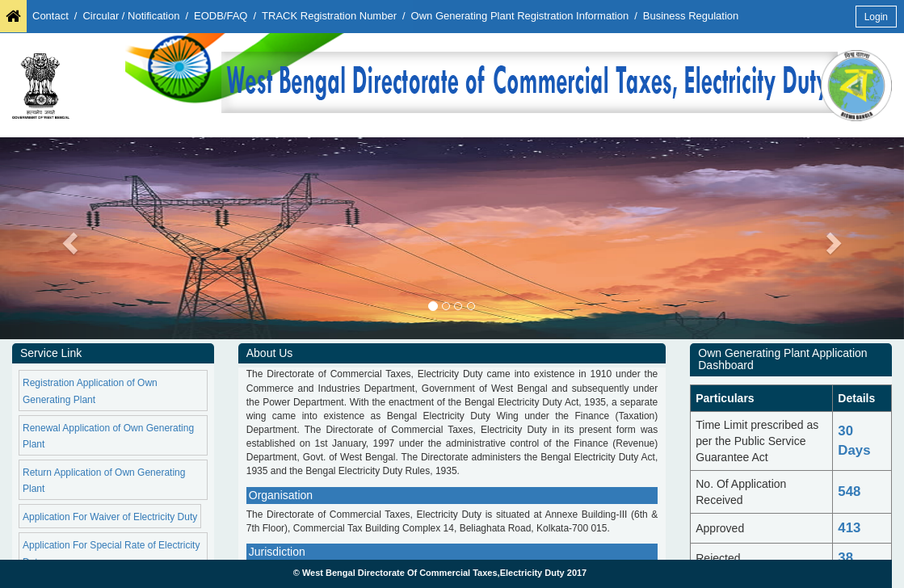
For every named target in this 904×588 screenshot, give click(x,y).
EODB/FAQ (221, 16)
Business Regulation (691, 16)
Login (876, 17)
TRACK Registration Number (329, 16)
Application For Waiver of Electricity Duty (110, 517)
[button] (68, 238)
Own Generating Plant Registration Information (520, 16)
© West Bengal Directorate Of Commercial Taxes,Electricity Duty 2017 (440, 573)
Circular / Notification (131, 16)
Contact (50, 16)
